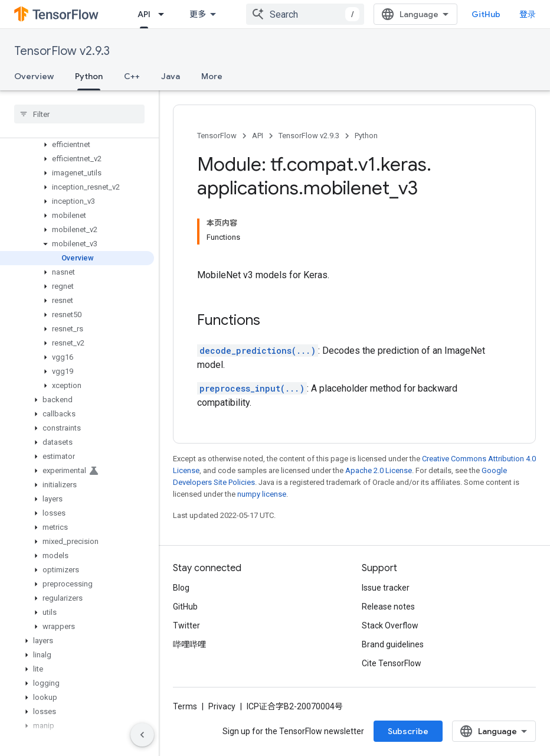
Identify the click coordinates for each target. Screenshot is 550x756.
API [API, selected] (144, 14)
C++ (132, 76)
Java (171, 76)
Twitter (186, 625)
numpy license (262, 494)
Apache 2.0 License (379, 470)
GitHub (486, 14)
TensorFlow (217, 136)
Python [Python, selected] (89, 76)
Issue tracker (386, 588)
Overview (34, 76)
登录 (528, 14)
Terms (185, 706)
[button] (77, 145)
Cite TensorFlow (392, 663)
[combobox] (305, 14)
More (212, 76)
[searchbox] (79, 114)
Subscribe (408, 731)
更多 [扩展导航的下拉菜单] (198, 14)
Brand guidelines (393, 644)
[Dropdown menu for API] (165, 14)
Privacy (222, 706)
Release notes (388, 607)
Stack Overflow (390, 625)
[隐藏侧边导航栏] (142, 735)
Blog (181, 588)
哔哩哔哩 (189, 644)
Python (366, 136)
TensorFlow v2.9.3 (62, 51)
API (258, 136)
